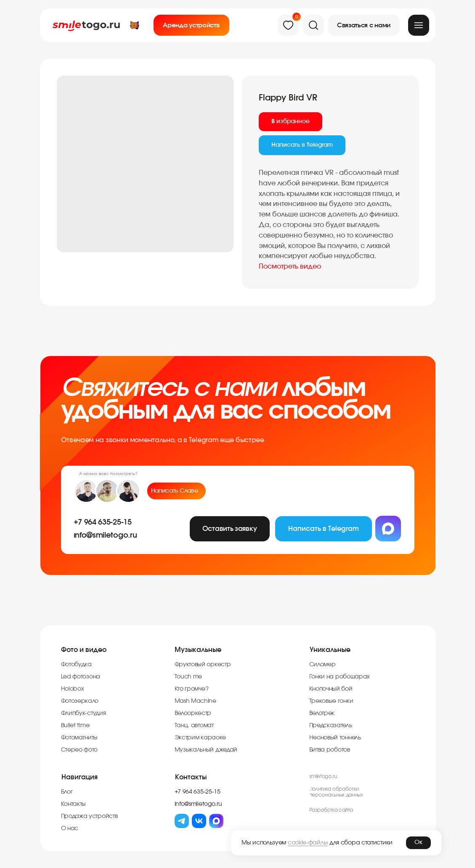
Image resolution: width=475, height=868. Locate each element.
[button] (364, 25)
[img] (419, 25)
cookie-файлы (308, 843)
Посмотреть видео (290, 266)
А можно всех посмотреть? (108, 474)
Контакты (191, 777)
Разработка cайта (331, 810)
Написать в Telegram (302, 145)
